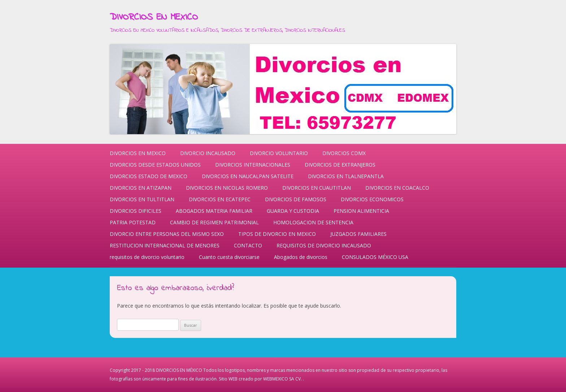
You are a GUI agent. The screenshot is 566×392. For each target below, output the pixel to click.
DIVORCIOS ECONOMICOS (372, 199)
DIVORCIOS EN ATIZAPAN (141, 188)
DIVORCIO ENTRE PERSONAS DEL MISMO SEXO (167, 234)
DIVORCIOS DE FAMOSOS (296, 199)
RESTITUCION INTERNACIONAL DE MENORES (165, 245)
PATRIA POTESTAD (133, 222)
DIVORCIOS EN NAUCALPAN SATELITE (248, 176)
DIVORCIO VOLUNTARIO (279, 153)
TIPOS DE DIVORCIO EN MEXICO (277, 234)
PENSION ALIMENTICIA (361, 211)
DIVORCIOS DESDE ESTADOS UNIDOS (155, 165)
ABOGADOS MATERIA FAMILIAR (214, 211)
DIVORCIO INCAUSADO (208, 153)
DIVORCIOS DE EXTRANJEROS (340, 165)
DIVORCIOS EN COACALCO (397, 188)
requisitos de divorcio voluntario (147, 257)
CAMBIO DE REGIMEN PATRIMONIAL (214, 222)
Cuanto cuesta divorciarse (229, 257)
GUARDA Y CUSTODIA (293, 211)
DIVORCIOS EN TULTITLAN (142, 199)
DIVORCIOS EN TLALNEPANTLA (346, 176)
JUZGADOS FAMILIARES (358, 234)
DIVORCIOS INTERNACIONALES (253, 165)
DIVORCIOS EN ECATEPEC (220, 199)
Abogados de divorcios (301, 257)
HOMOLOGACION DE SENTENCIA (313, 222)
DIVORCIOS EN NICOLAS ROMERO (227, 188)
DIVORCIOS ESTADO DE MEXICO (149, 176)
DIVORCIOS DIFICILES (136, 211)
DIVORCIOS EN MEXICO (154, 17)
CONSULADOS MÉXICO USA (375, 257)
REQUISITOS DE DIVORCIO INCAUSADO (324, 245)
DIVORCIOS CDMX (344, 153)
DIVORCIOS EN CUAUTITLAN (317, 188)
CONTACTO (248, 245)
